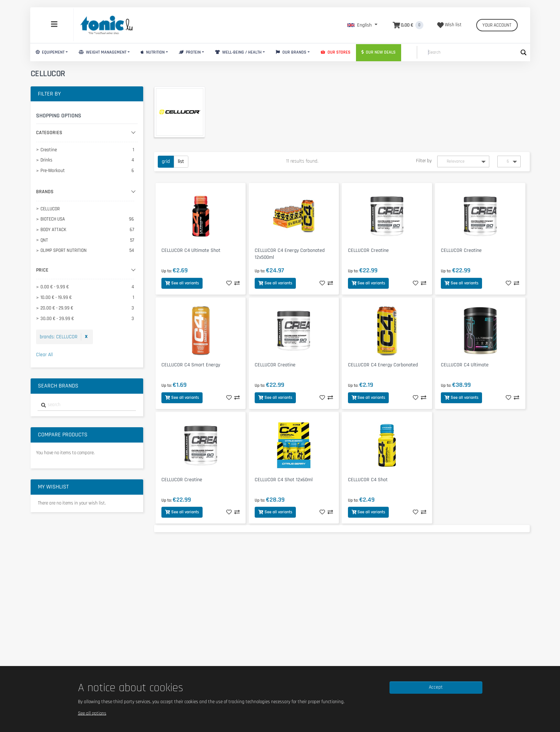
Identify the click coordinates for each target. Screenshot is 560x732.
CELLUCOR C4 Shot (368, 480)
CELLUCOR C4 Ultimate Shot (191, 250)
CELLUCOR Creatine (368, 250)
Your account (497, 25)
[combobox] (87, 405)
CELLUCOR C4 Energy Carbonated (383, 365)
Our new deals (379, 52)
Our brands (291, 52)
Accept (436, 687)
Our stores (336, 52)
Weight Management (103, 52)
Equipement (50, 52)
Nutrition (153, 52)
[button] (362, 25)
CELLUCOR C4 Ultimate (465, 365)
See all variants (182, 283)
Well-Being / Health (238, 52)
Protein (190, 52)
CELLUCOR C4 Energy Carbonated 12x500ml (290, 254)
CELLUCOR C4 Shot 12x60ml (284, 480)
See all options (92, 713)
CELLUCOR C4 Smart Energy (191, 365)
